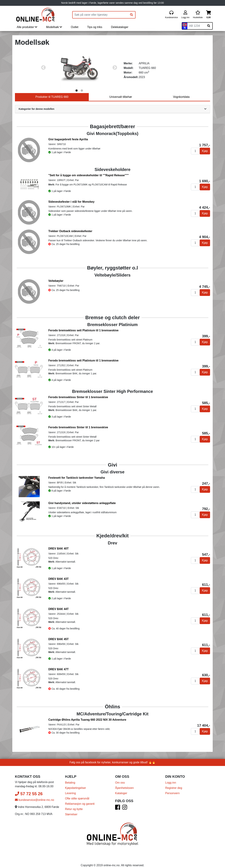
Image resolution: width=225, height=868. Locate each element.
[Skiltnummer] (196, 26)
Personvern (172, 791)
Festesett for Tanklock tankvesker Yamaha (77, 478)
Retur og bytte (74, 807)
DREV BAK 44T (59, 609)
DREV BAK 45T (59, 639)
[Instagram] (125, 807)
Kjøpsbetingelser (75, 786)
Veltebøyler (56, 281)
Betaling (70, 781)
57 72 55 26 (29, 792)
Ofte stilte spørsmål (77, 797)
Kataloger (121, 791)
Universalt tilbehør (121, 97)
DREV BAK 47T (59, 669)
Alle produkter (27, 27)
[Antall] (195, 151)
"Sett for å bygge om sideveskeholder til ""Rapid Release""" (89, 175)
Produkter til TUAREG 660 (52, 97)
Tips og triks (95, 27)
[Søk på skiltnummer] (209, 26)
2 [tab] (82, 91)
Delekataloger (120, 27)
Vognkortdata (181, 97)
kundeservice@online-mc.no (35, 798)
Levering (70, 791)
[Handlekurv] (209, 15)
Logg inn (171, 781)
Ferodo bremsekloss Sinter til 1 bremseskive (78, 397)
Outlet (75, 27)
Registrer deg (174, 786)
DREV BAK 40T (59, 549)
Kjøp (205, 151)
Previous (43, 68)
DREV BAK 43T (59, 579)
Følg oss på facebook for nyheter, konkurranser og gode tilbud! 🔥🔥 (113, 761)
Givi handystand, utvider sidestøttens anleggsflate (82, 503)
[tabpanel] (79, 68)
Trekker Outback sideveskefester (70, 231)
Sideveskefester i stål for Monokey (71, 202)
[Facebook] (118, 807)
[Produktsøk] (100, 15)
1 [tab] (76, 91)
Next (115, 68)
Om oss (120, 781)
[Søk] (131, 15)
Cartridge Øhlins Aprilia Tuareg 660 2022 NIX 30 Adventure (87, 720)
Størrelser (71, 813)
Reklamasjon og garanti (80, 802)
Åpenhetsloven (124, 786)
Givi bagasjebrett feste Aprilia (68, 139)
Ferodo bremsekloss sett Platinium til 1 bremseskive (83, 330)
